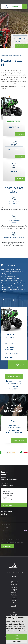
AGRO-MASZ (14, 599)
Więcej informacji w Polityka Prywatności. (14, 542)
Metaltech (14, 588)
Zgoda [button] (17, 636)
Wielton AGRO (14, 594)
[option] (11, 452)
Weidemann (14, 584)
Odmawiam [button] (17, 639)
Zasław (14, 601)
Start (14, 611)
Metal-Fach (14, 592)
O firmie (14, 613)
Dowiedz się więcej (8, 300)
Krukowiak (14, 589)
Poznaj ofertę (20, 134)
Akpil (14, 597)
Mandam (14, 591)
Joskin (14, 586)
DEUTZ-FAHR (14, 581)
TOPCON (14, 602)
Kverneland (14, 583)
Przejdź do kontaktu (14, 376)
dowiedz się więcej (19, 440)
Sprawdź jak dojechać (18, 365)
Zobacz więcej (22, 46)
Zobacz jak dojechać (7, 505)
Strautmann (14, 596)
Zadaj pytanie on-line (7, 513)
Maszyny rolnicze (14, 614)
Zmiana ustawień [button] (17, 642)
